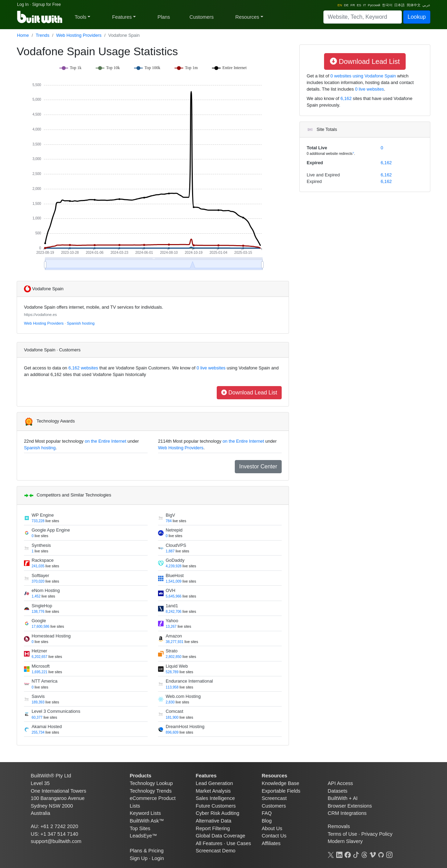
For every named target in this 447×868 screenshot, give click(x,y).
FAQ (267, 813)
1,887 (170, 551)
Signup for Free (46, 5)
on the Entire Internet (106, 441)
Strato (172, 651)
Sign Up (139, 858)
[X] (331, 854)
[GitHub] (381, 854)
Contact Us (274, 836)
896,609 (172, 732)
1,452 (36, 596)
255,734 (38, 732)
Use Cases (239, 843)
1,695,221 (40, 672)
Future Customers (216, 806)
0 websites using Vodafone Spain (363, 76)
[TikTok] (356, 854)
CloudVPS (176, 545)
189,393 (38, 702)
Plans (164, 17)
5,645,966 (174, 596)
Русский (374, 5)
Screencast (274, 798)
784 (169, 521)
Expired (315, 163)
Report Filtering (213, 828)
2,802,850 (174, 657)
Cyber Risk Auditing (218, 813)
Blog (267, 821)
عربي (426, 5)
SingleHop (42, 606)
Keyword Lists (146, 813)
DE (346, 5)
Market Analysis (213, 791)
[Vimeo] (373, 854)
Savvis (38, 696)
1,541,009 (174, 581)
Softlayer (40, 575)
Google (39, 621)
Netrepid (174, 530)
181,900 (172, 717)
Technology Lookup (151, 783)
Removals (339, 826)
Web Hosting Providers (79, 35)
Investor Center (258, 466)
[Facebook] (348, 854)
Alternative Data (214, 821)
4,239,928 (174, 566)
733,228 (38, 521)
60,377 (37, 717)
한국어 (387, 5)
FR (353, 5)
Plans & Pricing (147, 851)
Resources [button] (247, 17)
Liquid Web (177, 666)
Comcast (175, 711)
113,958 (172, 687)
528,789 (172, 672)
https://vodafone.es (40, 315)
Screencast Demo (216, 851)
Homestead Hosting (51, 636)
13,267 (171, 627)
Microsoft (41, 666)
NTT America (44, 681)
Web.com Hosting (183, 696)
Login (158, 858)
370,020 (38, 581)
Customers (202, 17)
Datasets (338, 791)
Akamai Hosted (47, 727)
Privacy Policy (377, 834)
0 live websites (210, 368)
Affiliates (271, 843)
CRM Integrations (347, 813)
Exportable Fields (281, 791)
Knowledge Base (281, 783)
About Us (272, 828)
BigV (170, 515)
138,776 (38, 612)
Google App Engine (51, 530)
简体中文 (414, 5)
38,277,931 (175, 642)
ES (359, 5)
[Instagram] (389, 854)
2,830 (170, 702)
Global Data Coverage (221, 836)
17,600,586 (40, 627)
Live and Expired (323, 175)
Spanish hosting (81, 323)
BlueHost (175, 575)
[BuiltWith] (40, 17)
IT (364, 5)
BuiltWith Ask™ (147, 821)
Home (23, 35)
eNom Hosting (46, 590)
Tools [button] (81, 17)
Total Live (317, 148)
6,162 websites (83, 368)
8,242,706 (174, 612)
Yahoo (172, 621)
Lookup (417, 17)
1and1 (172, 606)
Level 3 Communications (56, 711)
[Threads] (364, 854)
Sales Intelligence (216, 798)
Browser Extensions (350, 806)
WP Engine (43, 515)
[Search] (363, 17)
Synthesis (41, 545)
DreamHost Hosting (185, 727)
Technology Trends (151, 791)
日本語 (399, 5)
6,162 (346, 98)
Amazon (174, 636)
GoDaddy (175, 560)
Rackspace (43, 560)
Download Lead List (249, 393)
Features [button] (122, 17)
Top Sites (140, 828)
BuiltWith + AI (343, 798)
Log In (23, 5)
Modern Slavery (345, 841)
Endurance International (189, 681)
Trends (43, 35)
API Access (341, 783)
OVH (171, 590)
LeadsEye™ (143, 836)
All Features (209, 843)
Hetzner (39, 651)
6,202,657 (40, 657)
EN (340, 5)
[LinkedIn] (339, 854)
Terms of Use (343, 834)
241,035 (38, 566)
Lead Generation (214, 783)
